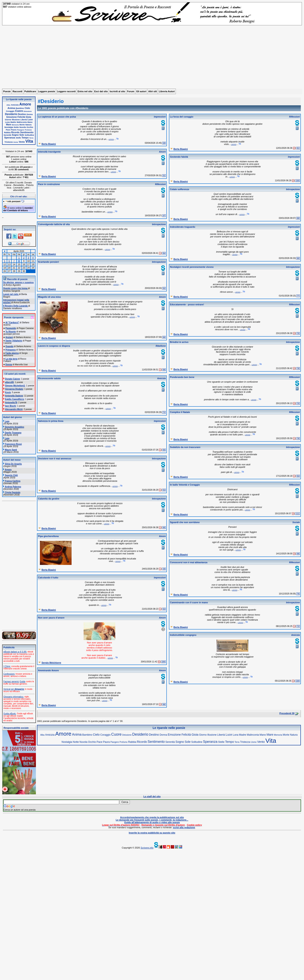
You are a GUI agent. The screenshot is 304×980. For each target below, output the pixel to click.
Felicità (21, 117)
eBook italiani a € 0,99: (15, 652)
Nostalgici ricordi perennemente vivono (192, 267)
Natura (28, 125)
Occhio (30, 127)
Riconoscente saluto (49, 378)
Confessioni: (9, 674)
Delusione (28, 111)
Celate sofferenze (180, 189)
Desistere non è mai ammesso (55, 459)
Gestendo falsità (179, 157)
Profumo (28, 130)
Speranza (10, 137)
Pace (8, 130)
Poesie (7, 91)
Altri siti (153, 91)
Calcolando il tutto (48, 578)
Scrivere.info (147, 848)
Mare (9, 125)
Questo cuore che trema (16, 288)
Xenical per (14, 689)
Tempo (25, 138)
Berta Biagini (49, 144)
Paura (14, 130)
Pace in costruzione (49, 184)
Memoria (15, 125)
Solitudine (29, 135)
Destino (22, 114)
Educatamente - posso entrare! (187, 305)
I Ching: (7, 666)
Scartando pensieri (48, 262)
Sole (22, 135)
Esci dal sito (101, 91)
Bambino (20, 108)
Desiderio (11, 114)
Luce (30, 120)
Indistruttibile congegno (183, 635)
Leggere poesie (47, 91)
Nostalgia (9, 127)
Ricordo (15, 132)
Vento (22, 142)
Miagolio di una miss (49, 297)
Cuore (19, 111)
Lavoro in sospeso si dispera (54, 346)
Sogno (15, 135)
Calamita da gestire (49, 499)
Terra (31, 138)
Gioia (28, 117)
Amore (25, 104)
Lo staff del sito (152, 796)
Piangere (21, 130)
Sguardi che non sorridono (185, 522)
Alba (8, 105)
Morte (22, 125)
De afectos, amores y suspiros (18, 282)
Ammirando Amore (48, 670)
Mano (30, 122)
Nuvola (23, 127)
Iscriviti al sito (117, 91)
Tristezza (9, 142)
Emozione (12, 117)
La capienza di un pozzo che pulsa (57, 117)
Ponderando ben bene (182, 377)
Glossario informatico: (14, 697)
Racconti (17, 91)
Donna (30, 114)
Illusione (16, 120)
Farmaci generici (11, 682)
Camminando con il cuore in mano (189, 602)
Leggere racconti (66, 91)
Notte (16, 127)
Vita (29, 141)
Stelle (18, 138)
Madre (13, 122)
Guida (22, 682)
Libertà (24, 120)
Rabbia (7, 133)
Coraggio (10, 111)
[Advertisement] (152, 57)
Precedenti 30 (287, 713)
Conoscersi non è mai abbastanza (189, 562)
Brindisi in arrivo (179, 342)
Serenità (7, 135)
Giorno (8, 120)
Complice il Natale (180, 412)
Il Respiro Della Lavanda (16, 306)
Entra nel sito (85, 91)
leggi (111, 139)
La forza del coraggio (182, 117)
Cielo (27, 108)
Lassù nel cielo (11, 294)
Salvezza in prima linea (51, 421)
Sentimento (27, 132)
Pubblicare (30, 91)
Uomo (16, 142)
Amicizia (15, 105)
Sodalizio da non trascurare (185, 447)
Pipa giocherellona (48, 536)
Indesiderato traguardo (183, 227)
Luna (7, 122)
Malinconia (22, 122)
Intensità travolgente (49, 152)
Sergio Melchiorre (51, 663)
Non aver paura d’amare (51, 618)
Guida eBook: (10, 714)
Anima (11, 108)
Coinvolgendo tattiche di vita (54, 224)
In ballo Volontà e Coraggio (185, 485)
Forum (131, 91)
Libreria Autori (167, 91)
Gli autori (141, 91)
